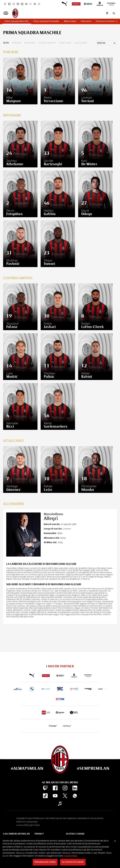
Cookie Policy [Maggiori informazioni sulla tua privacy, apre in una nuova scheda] (71, 856)
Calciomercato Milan (16, 834)
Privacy (39, 834)
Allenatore (81, 43)
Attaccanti (65, 43)
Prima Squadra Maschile (17, 21)
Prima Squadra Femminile (46, 21)
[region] (60, 852)
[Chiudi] (115, 841)
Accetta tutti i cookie (73, 862)
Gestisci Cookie (75, 834)
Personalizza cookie (45, 862)
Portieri (16, 43)
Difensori (30, 43)
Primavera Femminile (106, 21)
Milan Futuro (70, 21)
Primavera (86, 21)
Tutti (6, 43)
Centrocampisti (47, 43)
